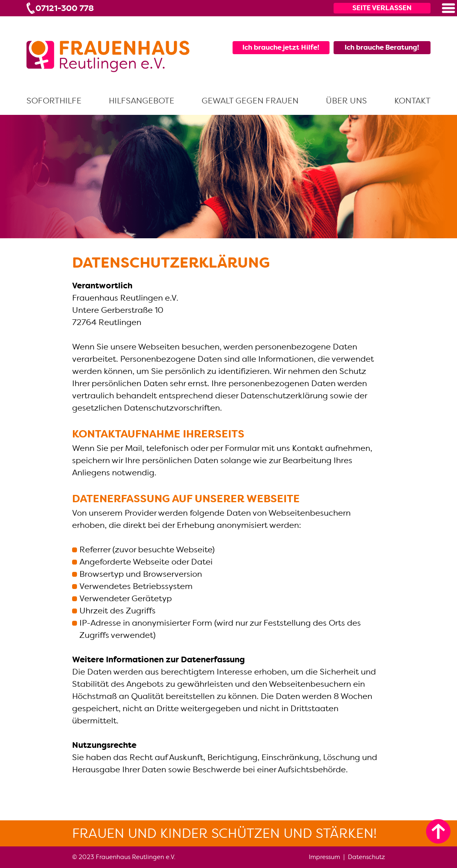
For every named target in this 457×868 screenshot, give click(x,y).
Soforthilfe (54, 101)
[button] (448, 8)
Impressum (324, 857)
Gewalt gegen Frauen (250, 101)
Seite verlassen (382, 8)
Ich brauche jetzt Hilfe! (281, 47)
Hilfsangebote (142, 101)
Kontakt (412, 101)
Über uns (346, 101)
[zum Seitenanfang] (438, 831)
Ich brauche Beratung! (382, 47)
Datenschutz (366, 857)
